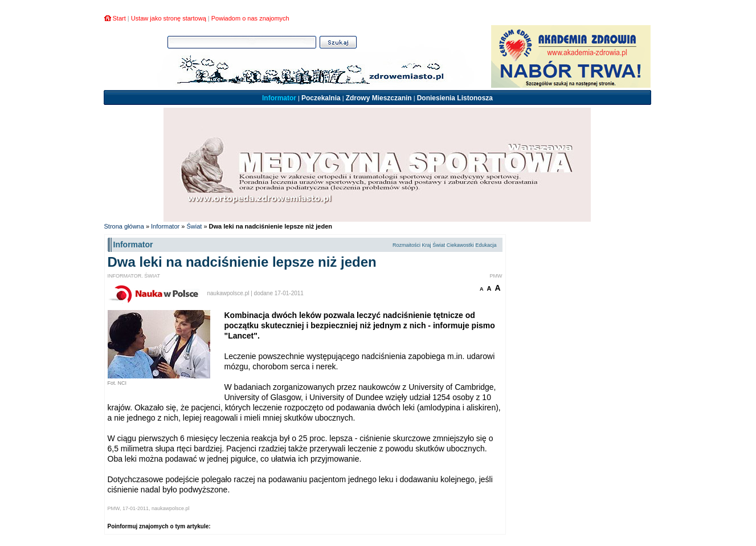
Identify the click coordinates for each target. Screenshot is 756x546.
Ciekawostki (460, 245)
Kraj (427, 245)
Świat (194, 226)
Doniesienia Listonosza (455, 98)
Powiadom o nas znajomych (250, 18)
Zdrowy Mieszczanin (379, 98)
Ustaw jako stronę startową (169, 18)
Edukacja (486, 245)
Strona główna (124, 226)
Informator (279, 98)
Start (119, 18)
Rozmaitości (406, 245)
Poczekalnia (321, 98)
